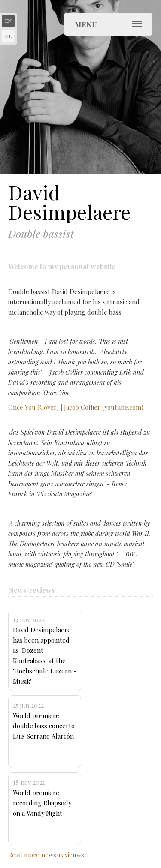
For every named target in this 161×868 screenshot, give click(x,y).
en (8, 21)
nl (8, 36)
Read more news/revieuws (46, 855)
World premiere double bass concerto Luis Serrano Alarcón (44, 721)
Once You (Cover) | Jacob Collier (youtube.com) (76, 407)
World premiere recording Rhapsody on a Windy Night (42, 798)
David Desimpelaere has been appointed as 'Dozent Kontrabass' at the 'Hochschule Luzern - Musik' (45, 650)
